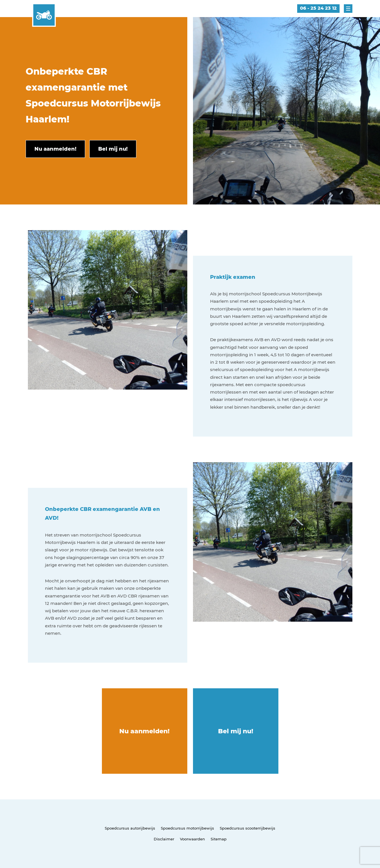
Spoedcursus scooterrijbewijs (247, 828)
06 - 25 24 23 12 (318, 8)
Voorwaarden (192, 839)
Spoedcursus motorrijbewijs (187, 828)
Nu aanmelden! (144, 731)
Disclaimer (164, 839)
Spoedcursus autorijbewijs (130, 828)
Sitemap (219, 839)
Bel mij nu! (236, 731)
